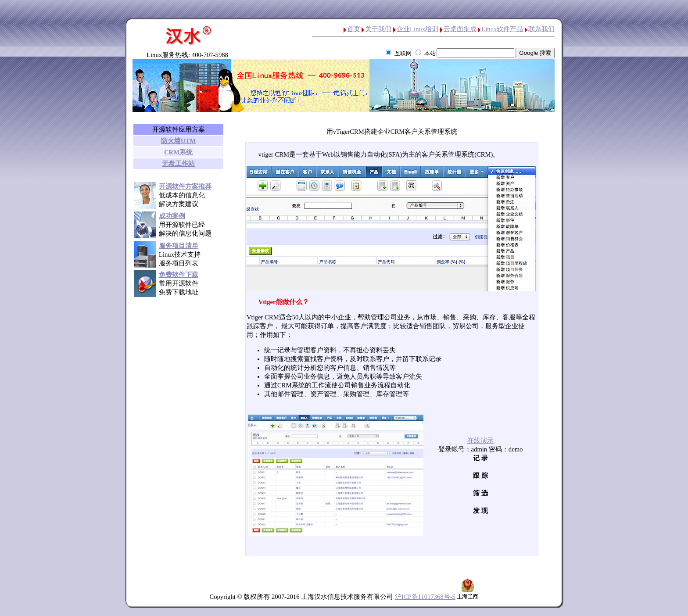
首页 (354, 29)
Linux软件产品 (502, 29)
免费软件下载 (179, 275)
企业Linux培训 (417, 29)
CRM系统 (178, 152)
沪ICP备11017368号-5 (425, 597)
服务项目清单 (179, 246)
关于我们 (378, 29)
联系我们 (541, 29)
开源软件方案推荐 (185, 186)
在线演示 (480, 441)
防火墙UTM (178, 141)
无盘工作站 (178, 164)
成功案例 (172, 216)
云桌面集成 (460, 29)
